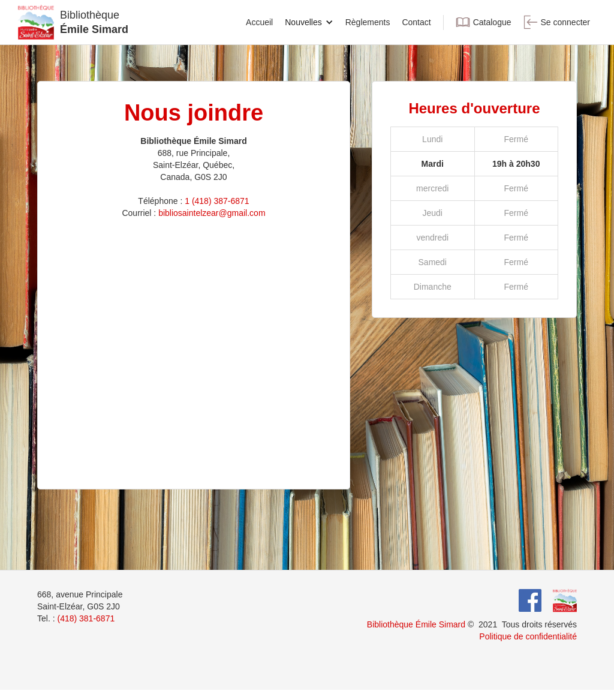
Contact (416, 22)
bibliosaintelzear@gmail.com (212, 213)
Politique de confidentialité (528, 636)
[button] (309, 22)
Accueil (259, 22)
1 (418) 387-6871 (217, 201)
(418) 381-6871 (86, 618)
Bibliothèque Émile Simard (416, 624)
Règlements (368, 22)
